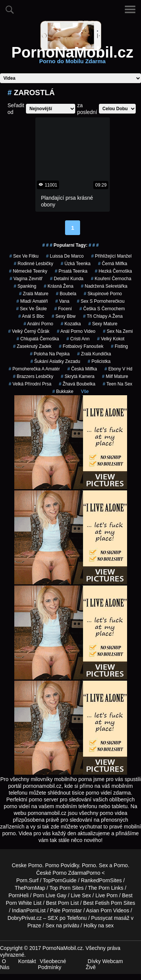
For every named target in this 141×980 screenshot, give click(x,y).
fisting (119, 346)
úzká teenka (76, 264)
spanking (25, 286)
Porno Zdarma (69, 873)
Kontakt (27, 961)
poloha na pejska (50, 354)
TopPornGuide (60, 880)
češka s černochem (102, 309)
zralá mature (34, 294)
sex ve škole (31, 309)
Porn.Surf (27, 880)
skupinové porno (103, 294)
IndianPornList (29, 910)
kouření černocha (111, 279)
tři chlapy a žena (103, 316)
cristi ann (78, 339)
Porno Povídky (62, 865)
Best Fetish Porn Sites (109, 903)
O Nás (5, 964)
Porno (89, 865)
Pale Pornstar (66, 910)
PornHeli (19, 895)
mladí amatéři (32, 301)
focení (63, 309)
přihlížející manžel (111, 256)
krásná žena (58, 286)
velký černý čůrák (29, 331)
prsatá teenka (71, 271)
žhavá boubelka (77, 384)
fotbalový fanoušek (81, 346)
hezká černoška (113, 271)
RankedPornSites (101, 880)
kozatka (70, 324)
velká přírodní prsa (30, 384)
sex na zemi (118, 331)
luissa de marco (65, 256)
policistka (99, 361)
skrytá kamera (78, 376)
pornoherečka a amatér (34, 369)
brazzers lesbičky (33, 376)
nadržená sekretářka (104, 286)
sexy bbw (64, 316)
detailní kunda (67, 279)
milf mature (115, 376)
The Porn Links (106, 888)
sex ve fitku (24, 256)
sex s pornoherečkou (101, 301)
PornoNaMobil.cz (72, 57)
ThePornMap (30, 888)
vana (62, 301)
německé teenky (28, 271)
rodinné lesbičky (34, 264)
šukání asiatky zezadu (55, 361)
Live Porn (107, 895)
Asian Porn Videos (107, 910)
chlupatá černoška (38, 339)
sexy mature (103, 324)
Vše (85, 391)
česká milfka (82, 369)
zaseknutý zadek (32, 346)
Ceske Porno (27, 865)
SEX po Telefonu (67, 918)
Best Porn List (62, 903)
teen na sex (117, 384)
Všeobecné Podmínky (52, 964)
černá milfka (113, 264)
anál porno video (76, 331)
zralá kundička (94, 354)
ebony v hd (118, 369)
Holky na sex (99, 925)
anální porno (39, 324)
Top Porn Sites (66, 888)
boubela (66, 294)
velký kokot (111, 339)
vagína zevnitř (26, 279)
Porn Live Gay (50, 895)
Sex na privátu (62, 925)
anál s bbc (31, 316)
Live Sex (81, 895)
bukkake (63, 391)
